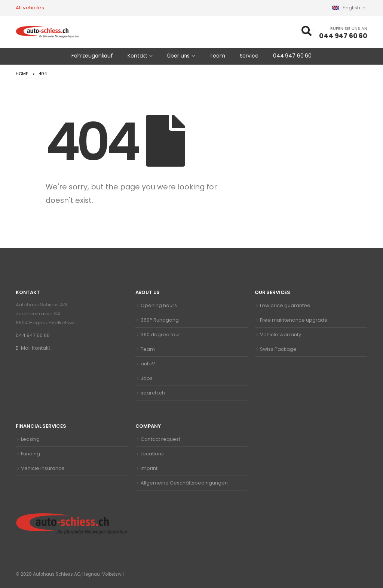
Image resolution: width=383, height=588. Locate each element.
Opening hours (159, 305)
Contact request (160, 439)
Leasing (30, 439)
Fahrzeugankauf (92, 56)
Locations (152, 454)
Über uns (178, 56)
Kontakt (137, 56)
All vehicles (30, 8)
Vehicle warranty (281, 335)
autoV (148, 364)
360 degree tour (160, 335)
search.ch (153, 393)
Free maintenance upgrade (294, 320)
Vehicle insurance (43, 468)
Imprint (149, 468)
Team (217, 56)
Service (249, 56)
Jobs (147, 378)
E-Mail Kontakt (33, 348)
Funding (30, 454)
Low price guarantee (285, 305)
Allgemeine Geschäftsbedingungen (184, 483)
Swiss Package (278, 349)
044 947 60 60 (292, 56)
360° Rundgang (160, 320)
